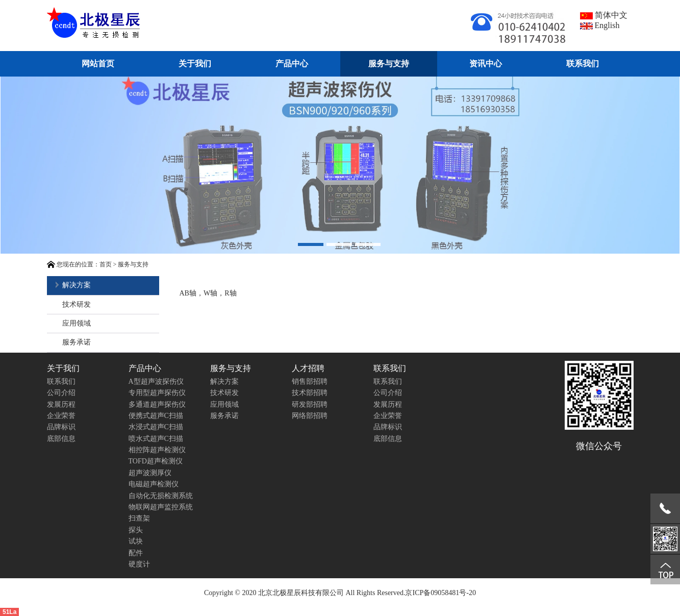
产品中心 (292, 64)
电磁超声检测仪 (154, 484)
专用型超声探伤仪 (157, 393)
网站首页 (98, 64)
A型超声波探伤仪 (156, 381)
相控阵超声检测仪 (157, 450)
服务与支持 (389, 64)
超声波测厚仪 (150, 473)
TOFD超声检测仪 (156, 461)
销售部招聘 (310, 381)
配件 (136, 553)
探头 (136, 530)
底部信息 (61, 439)
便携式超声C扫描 (156, 416)
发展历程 (61, 404)
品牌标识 (61, 427)
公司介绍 (61, 393)
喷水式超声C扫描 (156, 439)
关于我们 (195, 64)
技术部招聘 (310, 393)
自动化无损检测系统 (161, 496)
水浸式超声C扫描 (156, 427)
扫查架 (139, 518)
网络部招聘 (310, 416)
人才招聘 (308, 368)
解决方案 (77, 285)
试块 (136, 541)
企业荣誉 (61, 416)
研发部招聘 (310, 404)
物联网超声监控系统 (161, 507)
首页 (106, 264)
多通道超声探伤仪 (157, 404)
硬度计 (139, 564)
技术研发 (77, 304)
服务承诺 (77, 342)
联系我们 (583, 64)
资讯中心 (486, 64)
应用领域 (77, 323)
